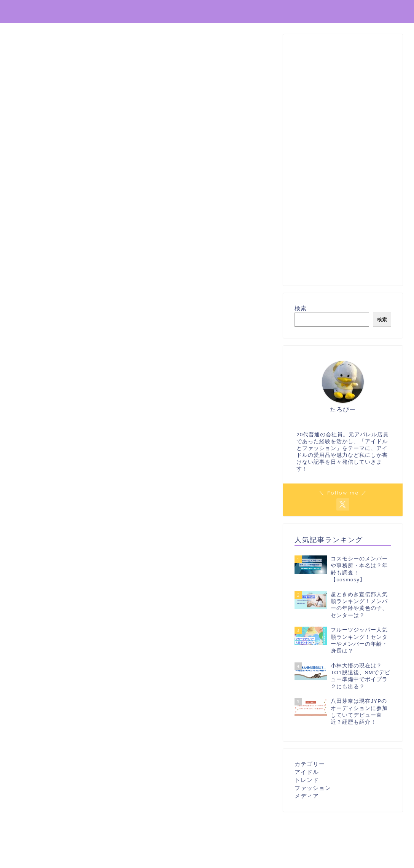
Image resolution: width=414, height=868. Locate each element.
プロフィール (382, 12)
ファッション (313, 788)
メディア (307, 796)
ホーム (271, 12)
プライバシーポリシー (322, 12)
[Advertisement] (343, 160)
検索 (301, 308)
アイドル (307, 772)
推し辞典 (27, 11)
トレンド (307, 780)
